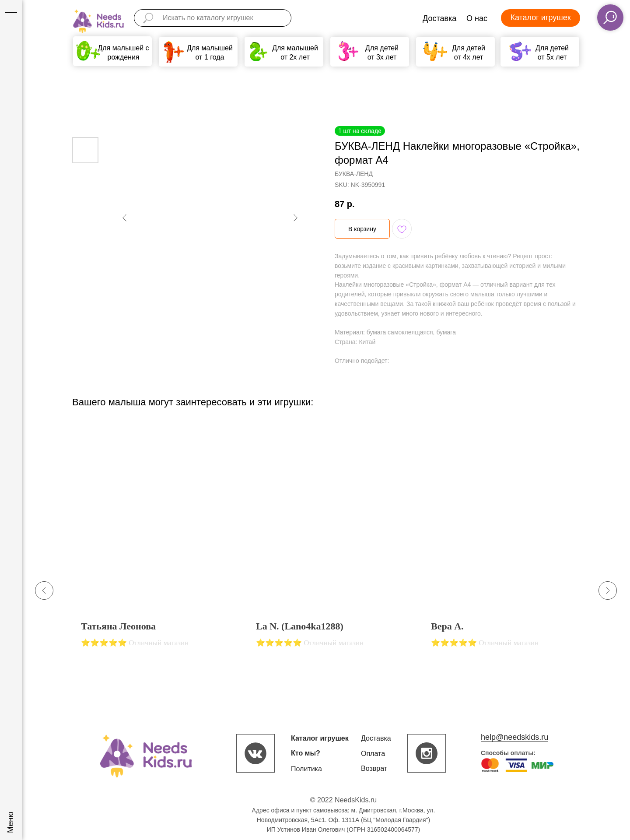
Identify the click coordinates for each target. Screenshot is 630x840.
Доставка (439, 18)
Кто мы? (306, 753)
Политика (306, 769)
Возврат (374, 768)
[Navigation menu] (11, 13)
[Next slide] (608, 590)
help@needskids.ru (514, 737)
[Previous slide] (44, 590)
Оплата (373, 754)
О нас (477, 18)
